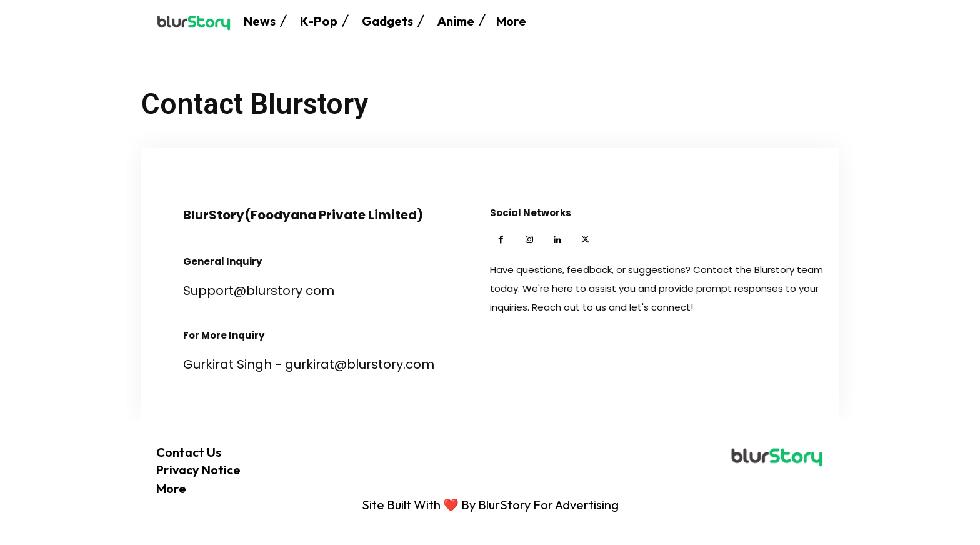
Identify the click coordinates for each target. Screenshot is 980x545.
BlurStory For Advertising (548, 505)
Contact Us (189, 452)
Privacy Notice (198, 470)
